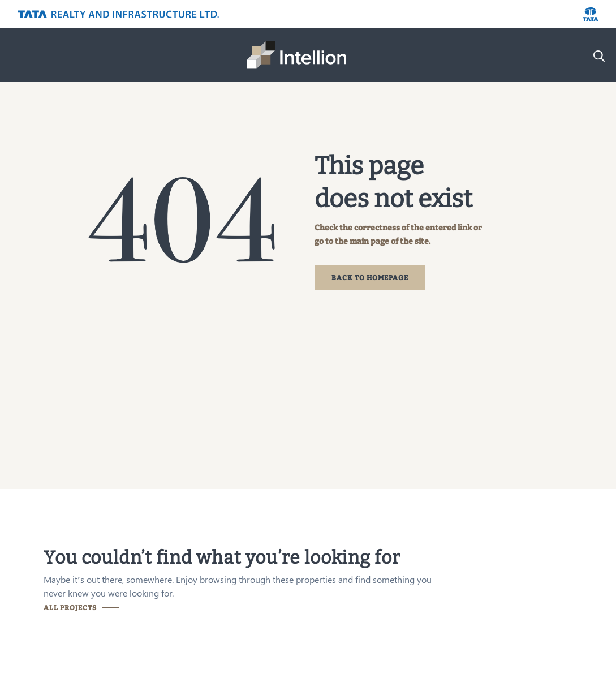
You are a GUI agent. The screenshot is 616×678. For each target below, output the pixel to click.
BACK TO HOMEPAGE (370, 278)
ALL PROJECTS (70, 608)
